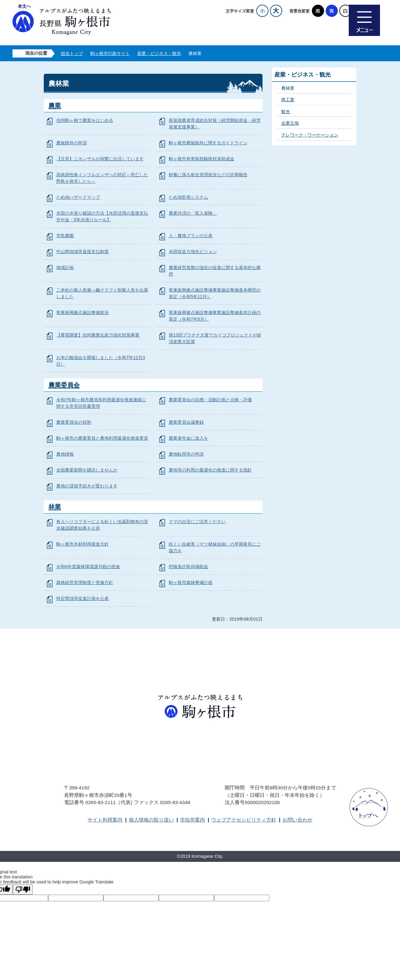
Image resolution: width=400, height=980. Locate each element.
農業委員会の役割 (74, 422)
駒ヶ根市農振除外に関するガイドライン (208, 143)
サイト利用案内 (105, 820)
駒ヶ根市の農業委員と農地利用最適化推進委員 (102, 438)
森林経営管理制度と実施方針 (85, 582)
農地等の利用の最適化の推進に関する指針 (210, 470)
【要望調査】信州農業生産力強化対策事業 (98, 335)
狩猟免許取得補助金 (188, 567)
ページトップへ (369, 807)
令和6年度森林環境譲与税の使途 (88, 567)
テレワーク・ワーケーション (310, 135)
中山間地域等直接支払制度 (82, 252)
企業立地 (290, 123)
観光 (286, 112)
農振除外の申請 (72, 143)
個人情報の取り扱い (151, 820)
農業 (55, 106)
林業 (55, 507)
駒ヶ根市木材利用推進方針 (82, 544)
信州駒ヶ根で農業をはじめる (85, 120)
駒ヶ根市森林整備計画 (191, 582)
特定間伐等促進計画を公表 (82, 598)
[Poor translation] (23, 890)
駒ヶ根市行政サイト (110, 53)
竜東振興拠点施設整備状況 (82, 312)
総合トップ (72, 53)
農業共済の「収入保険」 (193, 213)
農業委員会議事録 (186, 422)
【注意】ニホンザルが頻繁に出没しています (100, 159)
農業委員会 (64, 385)
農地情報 (65, 454)
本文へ (24, 6)
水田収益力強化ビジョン (193, 252)
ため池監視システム (188, 197)
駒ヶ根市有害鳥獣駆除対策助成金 (202, 159)
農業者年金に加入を (188, 438)
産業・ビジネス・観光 (159, 53)
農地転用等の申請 (186, 454)
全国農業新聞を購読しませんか (87, 470)
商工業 (288, 100)
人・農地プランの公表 (191, 236)
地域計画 (65, 267)
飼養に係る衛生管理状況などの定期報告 (208, 175)
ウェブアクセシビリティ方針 (244, 820)
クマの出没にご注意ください (197, 522)
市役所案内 (192, 820)
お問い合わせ (297, 820)
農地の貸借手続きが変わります (87, 486)
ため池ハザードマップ (78, 197)
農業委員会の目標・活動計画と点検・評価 (210, 400)
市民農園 (65, 236)
